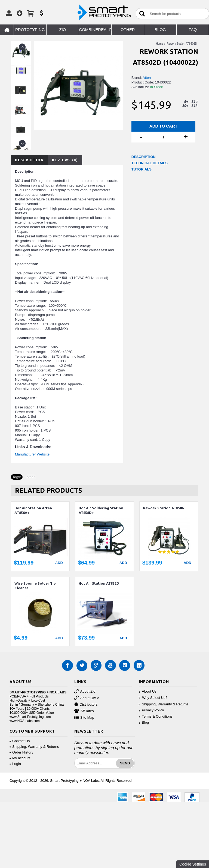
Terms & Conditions (156, 717)
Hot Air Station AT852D (99, 583)
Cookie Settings (193, 864)
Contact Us (20, 741)
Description (29, 160)
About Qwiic (87, 698)
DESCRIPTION (144, 157)
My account (20, 758)
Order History (21, 752)
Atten (147, 78)
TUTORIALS (142, 169)
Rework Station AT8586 (163, 508)
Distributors (86, 705)
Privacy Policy (151, 710)
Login (15, 764)
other (31, 477)
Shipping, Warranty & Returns (164, 704)
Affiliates (84, 711)
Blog (144, 723)
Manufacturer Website (32, 454)
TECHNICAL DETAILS (150, 163)
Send (125, 763)
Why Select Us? (153, 698)
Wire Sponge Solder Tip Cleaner (35, 586)
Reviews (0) (65, 160)
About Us (147, 692)
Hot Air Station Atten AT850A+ (33, 510)
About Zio (85, 692)
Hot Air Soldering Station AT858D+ (101, 510)
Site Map (84, 718)
